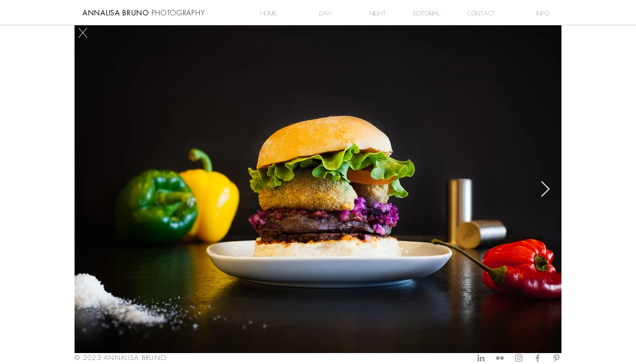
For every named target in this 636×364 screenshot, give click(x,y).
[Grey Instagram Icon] (519, 358)
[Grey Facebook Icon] (538, 358)
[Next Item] (545, 189)
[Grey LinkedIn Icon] (481, 358)
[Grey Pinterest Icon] (556, 358)
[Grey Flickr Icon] (500, 358)
